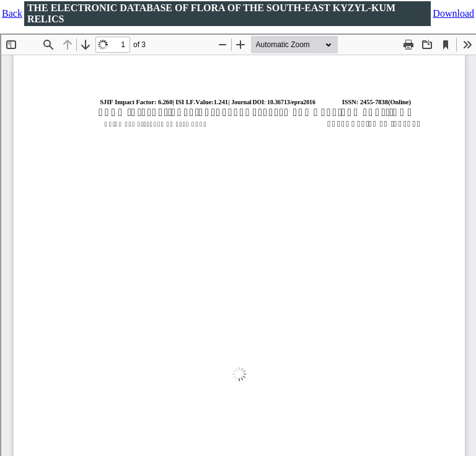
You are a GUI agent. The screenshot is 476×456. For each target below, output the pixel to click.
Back (12, 13)
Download (453, 13)
